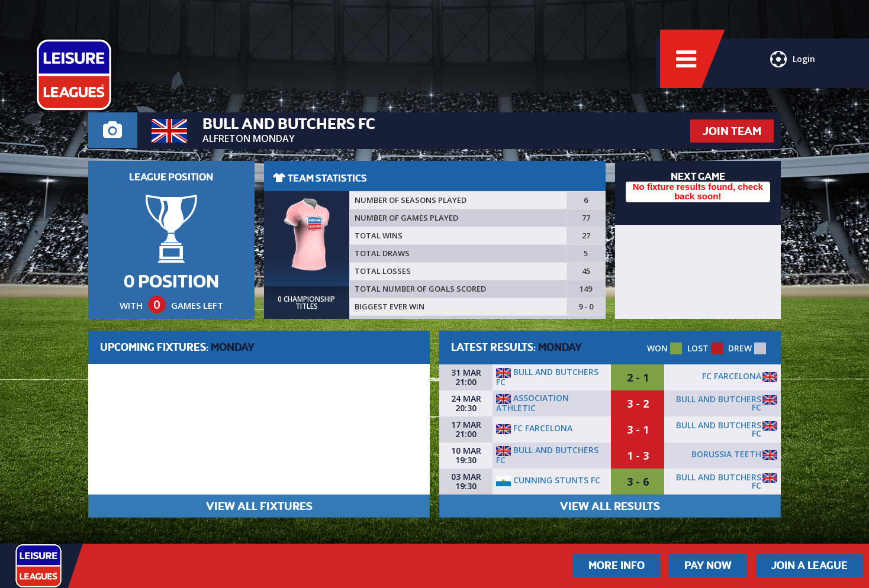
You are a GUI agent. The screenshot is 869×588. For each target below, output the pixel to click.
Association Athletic (532, 403)
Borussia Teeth (726, 454)
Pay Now (708, 566)
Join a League (810, 566)
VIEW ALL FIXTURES (259, 506)
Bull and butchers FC (547, 377)
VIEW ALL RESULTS (610, 506)
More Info (617, 566)
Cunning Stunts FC (548, 480)
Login (791, 68)
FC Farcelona (732, 376)
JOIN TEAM (732, 131)
